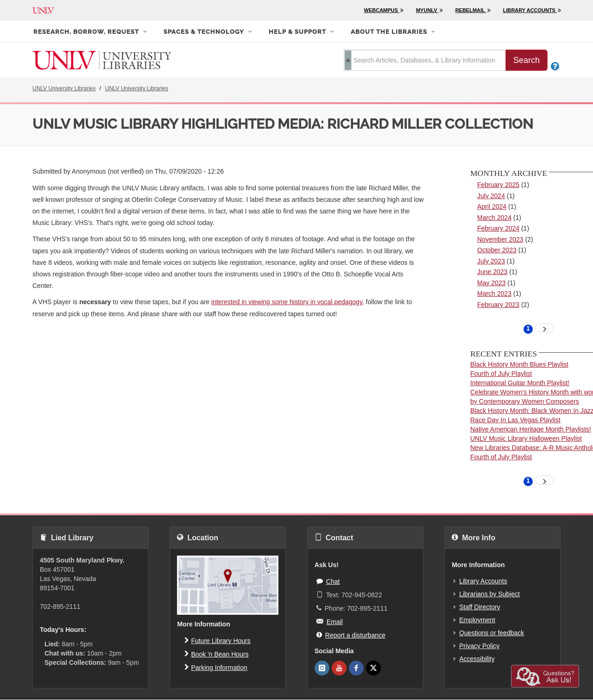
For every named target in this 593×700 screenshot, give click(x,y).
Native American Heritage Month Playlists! (531, 429)
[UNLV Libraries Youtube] (339, 668)
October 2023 (497, 250)
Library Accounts (483, 581)
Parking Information (216, 667)
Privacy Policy (479, 646)
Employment (477, 620)
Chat (328, 581)
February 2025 (498, 185)
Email (330, 621)
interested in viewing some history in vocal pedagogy (287, 302)
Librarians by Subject (489, 594)
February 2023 (498, 305)
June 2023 (492, 272)
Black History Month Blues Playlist (519, 364)
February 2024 (498, 228)
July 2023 (491, 261)
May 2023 (491, 283)
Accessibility (477, 659)
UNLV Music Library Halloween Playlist (526, 438)
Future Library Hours (217, 640)
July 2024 (491, 196)
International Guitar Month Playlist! (520, 383)
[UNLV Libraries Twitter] (373, 668)
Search (527, 60)
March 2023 (494, 294)
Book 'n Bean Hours (216, 654)
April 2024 (492, 206)
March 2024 (494, 218)
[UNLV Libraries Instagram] (322, 668)
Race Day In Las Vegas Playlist (515, 420)
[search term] (425, 60)
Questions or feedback (492, 633)
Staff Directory (479, 607)
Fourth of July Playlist (501, 374)
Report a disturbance (351, 635)
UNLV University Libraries (64, 88)
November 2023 (500, 239)
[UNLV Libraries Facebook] (356, 668)
